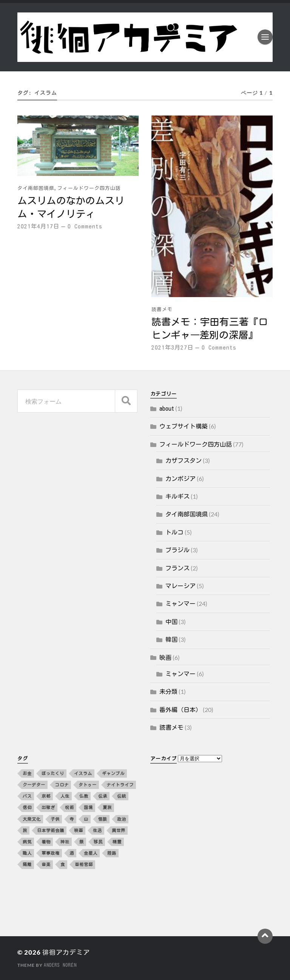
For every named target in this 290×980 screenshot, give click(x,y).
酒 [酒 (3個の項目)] (72, 853)
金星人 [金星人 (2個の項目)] (91, 853)
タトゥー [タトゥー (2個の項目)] (88, 785)
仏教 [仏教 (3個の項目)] (84, 796)
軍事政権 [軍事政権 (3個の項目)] (51, 853)
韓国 (171, 639)
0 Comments (85, 226)
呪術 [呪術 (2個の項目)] (69, 807)
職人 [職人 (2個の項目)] (27, 853)
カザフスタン (184, 461)
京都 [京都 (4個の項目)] (46, 796)
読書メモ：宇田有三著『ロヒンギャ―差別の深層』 (210, 328)
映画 (165, 658)
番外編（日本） (180, 710)
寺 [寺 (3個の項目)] (72, 819)
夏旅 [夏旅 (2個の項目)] (107, 807)
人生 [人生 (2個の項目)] (65, 796)
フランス (177, 568)
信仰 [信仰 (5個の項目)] (27, 807)
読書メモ (162, 309)
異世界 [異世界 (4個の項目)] (119, 830)
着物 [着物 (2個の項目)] (46, 842)
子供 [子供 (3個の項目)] (55, 819)
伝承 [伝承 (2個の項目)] (103, 796)
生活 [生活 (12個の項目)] (97, 830)
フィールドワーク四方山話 (89, 188)
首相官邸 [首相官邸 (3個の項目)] (84, 864)
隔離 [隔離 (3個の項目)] (27, 864)
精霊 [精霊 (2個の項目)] (117, 842)
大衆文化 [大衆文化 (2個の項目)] (32, 819)
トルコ (174, 532)
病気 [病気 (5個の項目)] (27, 842)
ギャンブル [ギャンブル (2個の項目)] (113, 773)
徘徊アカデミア (66, 952)
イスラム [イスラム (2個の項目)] (83, 773)
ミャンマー (180, 604)
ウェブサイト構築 (184, 426)
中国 (171, 622)
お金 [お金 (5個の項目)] (27, 773)
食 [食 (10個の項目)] (63, 864)
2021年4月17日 (38, 226)
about (167, 408)
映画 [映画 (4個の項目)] (79, 830)
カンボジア (180, 479)
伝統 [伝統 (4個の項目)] (122, 796)
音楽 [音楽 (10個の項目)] (46, 864)
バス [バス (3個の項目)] (27, 796)
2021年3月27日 (172, 347)
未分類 (168, 692)
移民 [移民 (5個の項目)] (98, 842)
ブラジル (177, 550)
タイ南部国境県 (36, 188)
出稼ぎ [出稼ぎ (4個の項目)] (48, 807)
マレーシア (180, 586)
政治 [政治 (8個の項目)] (122, 819)
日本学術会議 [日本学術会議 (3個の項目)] (51, 830)
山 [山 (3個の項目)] (86, 819)
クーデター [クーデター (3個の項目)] (34, 785)
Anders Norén (60, 965)
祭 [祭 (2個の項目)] (82, 842)
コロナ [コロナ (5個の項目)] (62, 785)
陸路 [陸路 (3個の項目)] (112, 853)
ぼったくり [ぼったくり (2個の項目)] (53, 773)
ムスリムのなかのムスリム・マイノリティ (71, 207)
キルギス (177, 496)
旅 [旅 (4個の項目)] (25, 830)
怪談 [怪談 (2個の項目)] (103, 819)
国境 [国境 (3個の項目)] (88, 807)
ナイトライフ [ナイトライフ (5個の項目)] (120, 785)
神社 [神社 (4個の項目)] (65, 842)
